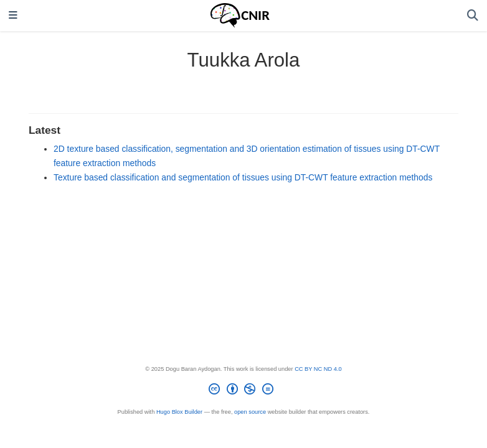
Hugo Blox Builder (179, 412)
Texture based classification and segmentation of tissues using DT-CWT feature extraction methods (243, 177)
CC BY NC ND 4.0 (318, 369)
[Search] (473, 16)
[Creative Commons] (243, 391)
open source (250, 412)
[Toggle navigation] (13, 16)
